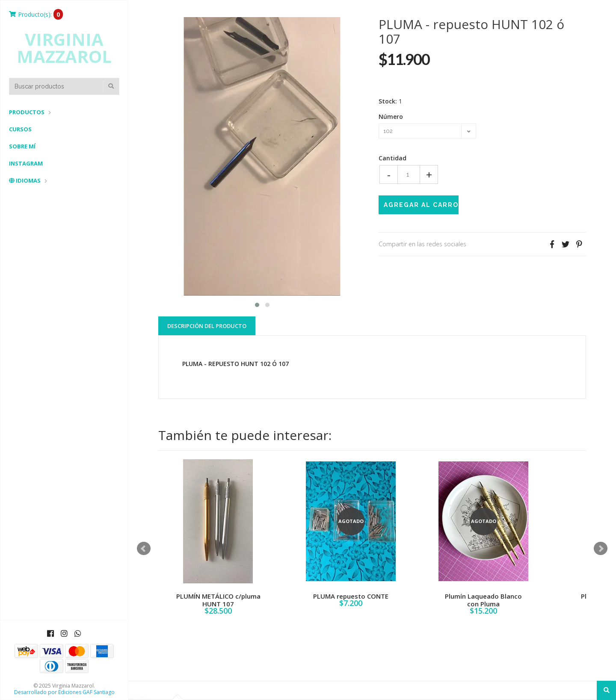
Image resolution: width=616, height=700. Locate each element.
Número (391, 117)
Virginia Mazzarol (64, 48)
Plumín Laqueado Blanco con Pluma (483, 600)
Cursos (20, 129)
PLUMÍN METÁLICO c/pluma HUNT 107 (218, 600)
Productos (27, 112)
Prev (144, 549)
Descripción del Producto (207, 326)
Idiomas (25, 180)
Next (601, 549)
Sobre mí (22, 146)
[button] (257, 304)
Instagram (26, 163)
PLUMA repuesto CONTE (351, 596)
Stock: (388, 101)
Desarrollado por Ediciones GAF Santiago (64, 692)
